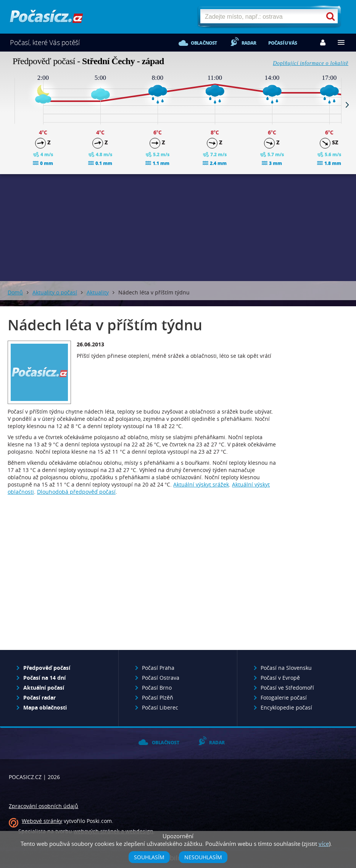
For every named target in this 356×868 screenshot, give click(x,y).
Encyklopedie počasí (286, 707)
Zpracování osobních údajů (43, 806)
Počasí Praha (158, 668)
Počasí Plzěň (158, 697)
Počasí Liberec (160, 707)
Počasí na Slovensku (286, 668)
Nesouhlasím (203, 857)
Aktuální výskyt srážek (201, 484)
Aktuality (98, 292)
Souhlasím (149, 857)
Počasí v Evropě (280, 678)
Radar (249, 43)
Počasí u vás (283, 43)
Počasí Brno (157, 688)
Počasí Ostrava (161, 678)
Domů (15, 292)
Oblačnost (204, 43)
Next (347, 105)
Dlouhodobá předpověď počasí (76, 492)
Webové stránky (42, 821)
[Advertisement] (178, 228)
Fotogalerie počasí (284, 697)
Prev (9, 105)
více (324, 844)
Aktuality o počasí (55, 292)
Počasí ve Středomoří (287, 688)
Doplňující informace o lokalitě (311, 63)
